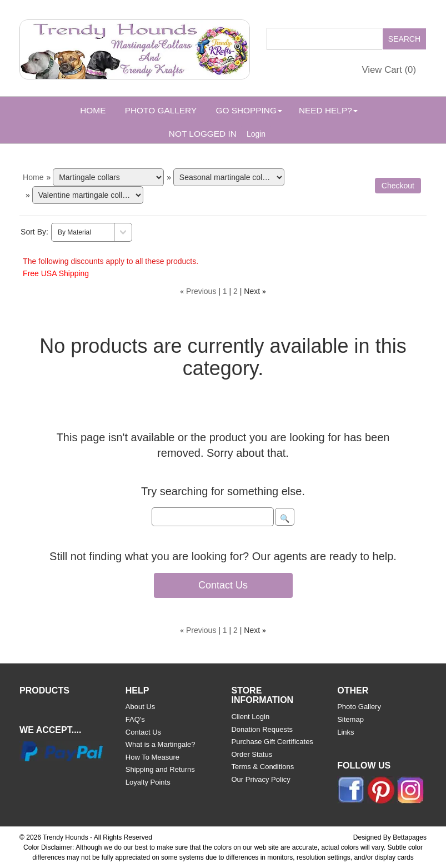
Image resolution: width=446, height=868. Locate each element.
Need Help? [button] (328, 110)
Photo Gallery (161, 110)
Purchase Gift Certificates (272, 742)
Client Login (250, 717)
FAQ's (135, 719)
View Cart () (389, 70)
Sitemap (350, 719)
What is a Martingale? (161, 744)
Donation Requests (262, 729)
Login (256, 134)
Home (93, 110)
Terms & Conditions (262, 767)
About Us (140, 707)
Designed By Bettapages (390, 837)
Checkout (398, 186)
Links (345, 732)
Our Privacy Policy (260, 779)
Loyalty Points (148, 782)
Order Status (252, 754)
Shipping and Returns (160, 769)
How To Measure (152, 757)
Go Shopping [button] (249, 110)
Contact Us (223, 585)
